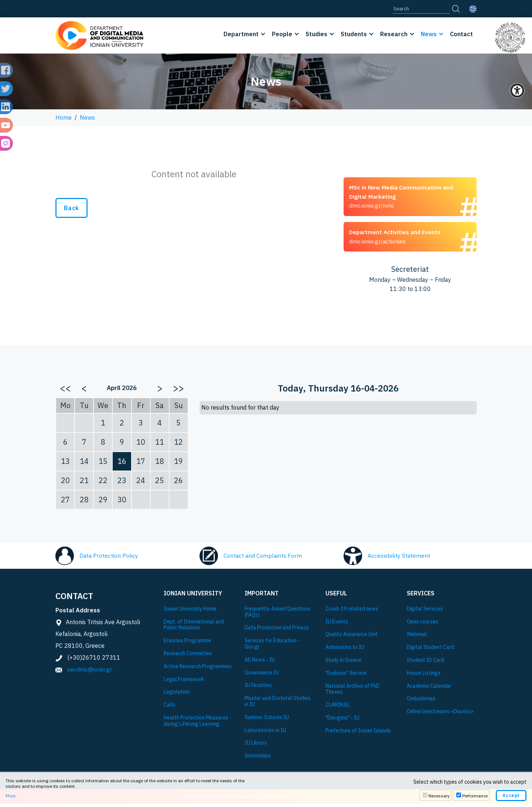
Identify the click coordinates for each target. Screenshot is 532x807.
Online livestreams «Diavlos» (440, 714)
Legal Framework (184, 682)
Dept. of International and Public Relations (194, 628)
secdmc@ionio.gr (90, 672)
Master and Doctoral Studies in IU (278, 704)
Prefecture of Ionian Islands (358, 733)
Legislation (177, 695)
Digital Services (425, 611)
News (429, 34)
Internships (258, 758)
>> (178, 390)
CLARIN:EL (338, 707)
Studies (316, 34)
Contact (461, 34)
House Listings (424, 676)
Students (354, 34)
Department (241, 34)
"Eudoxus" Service (346, 676)
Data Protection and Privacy (277, 631)
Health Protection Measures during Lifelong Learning (196, 724)
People (282, 34)
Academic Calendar (429, 689)
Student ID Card (425, 663)
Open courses (422, 624)
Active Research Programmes (198, 669)
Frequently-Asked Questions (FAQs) (277, 615)
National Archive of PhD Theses (352, 692)
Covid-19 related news (352, 611)
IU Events (337, 624)
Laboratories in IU (265, 733)
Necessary (439, 796)
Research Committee (188, 656)
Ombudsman (421, 702)
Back (71, 208)
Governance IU (262, 675)
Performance (475, 796)
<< (65, 390)
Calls (170, 707)
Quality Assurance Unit (352, 637)
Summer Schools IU (267, 720)
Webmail (417, 637)
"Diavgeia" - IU (342, 720)
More (11, 796)
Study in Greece (344, 663)
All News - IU (260, 662)
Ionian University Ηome (190, 611)
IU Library (256, 746)
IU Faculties (258, 688)
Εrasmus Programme (187, 643)
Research (394, 34)
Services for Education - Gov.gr (272, 646)
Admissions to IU (345, 650)
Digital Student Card (430, 650)
